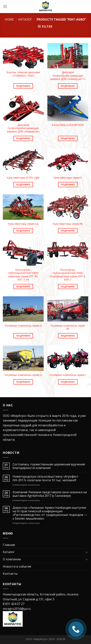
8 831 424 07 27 (14, 604)
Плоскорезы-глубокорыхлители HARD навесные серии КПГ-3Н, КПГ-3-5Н (23, 275)
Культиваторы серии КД (23, 224)
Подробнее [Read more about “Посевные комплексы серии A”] (23, 336)
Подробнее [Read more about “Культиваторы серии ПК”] (68, 231)
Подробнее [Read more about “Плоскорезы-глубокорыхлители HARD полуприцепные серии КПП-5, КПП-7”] (68, 287)
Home (9, 19)
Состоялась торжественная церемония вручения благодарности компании (49, 466)
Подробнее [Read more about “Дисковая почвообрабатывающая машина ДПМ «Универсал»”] (23, 138)
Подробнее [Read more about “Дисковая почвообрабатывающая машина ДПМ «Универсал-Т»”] (68, 86)
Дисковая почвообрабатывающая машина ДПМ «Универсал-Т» (68, 76)
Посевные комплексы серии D (23, 375)
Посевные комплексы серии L (68, 375)
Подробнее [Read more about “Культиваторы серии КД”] (23, 231)
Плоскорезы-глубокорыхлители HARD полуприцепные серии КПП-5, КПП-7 (68, 275)
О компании (12, 559)
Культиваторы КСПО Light (23, 178)
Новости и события (17, 566)
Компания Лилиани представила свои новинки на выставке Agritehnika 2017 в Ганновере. (50, 494)
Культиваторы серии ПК (68, 224)
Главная (9, 545)
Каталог (25, 19)
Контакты (10, 574)
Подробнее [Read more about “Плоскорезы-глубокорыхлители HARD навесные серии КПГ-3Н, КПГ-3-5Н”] (23, 287)
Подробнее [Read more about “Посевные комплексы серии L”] (68, 382)
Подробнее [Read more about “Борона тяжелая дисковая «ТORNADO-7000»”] (23, 86)
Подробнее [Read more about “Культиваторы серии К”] (68, 184)
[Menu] (5, 6)
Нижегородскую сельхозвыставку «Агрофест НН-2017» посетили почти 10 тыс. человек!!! (45, 478)
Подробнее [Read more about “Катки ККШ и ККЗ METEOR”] (68, 138)
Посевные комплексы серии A (23, 326)
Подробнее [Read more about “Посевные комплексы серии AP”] (68, 336)
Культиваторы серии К (68, 178)
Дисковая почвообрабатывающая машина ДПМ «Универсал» (23, 128)
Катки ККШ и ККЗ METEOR (68, 125)
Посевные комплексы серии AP (68, 327)
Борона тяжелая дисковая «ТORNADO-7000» (23, 74)
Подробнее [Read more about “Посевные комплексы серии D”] (23, 382)
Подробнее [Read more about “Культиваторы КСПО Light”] (23, 184)
